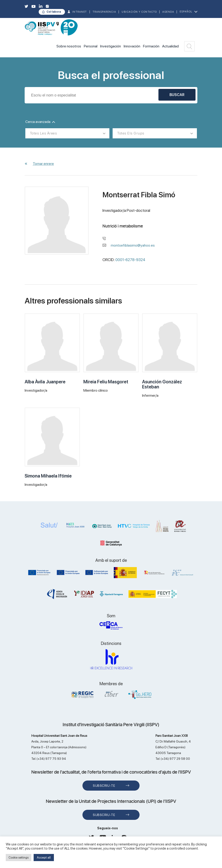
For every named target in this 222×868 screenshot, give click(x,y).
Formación (151, 46)
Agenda (168, 12)
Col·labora (54, 12)
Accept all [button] (44, 857)
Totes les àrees (44, 133)
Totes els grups (131, 133)
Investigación (111, 46)
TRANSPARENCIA (104, 12)
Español (186, 12)
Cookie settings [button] (19, 858)
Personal (91, 46)
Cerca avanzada (40, 122)
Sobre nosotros (69, 46)
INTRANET (80, 12)
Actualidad (170, 46)
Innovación (132, 46)
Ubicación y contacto (139, 12)
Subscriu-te (104, 786)
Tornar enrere (43, 164)
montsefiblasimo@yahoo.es (133, 245)
